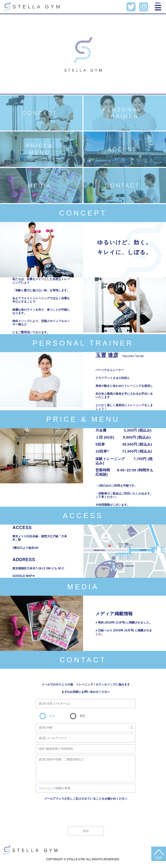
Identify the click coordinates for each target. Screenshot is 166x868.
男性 (82, 716)
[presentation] (86, 812)
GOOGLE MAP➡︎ (23, 576)
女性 (52, 716)
